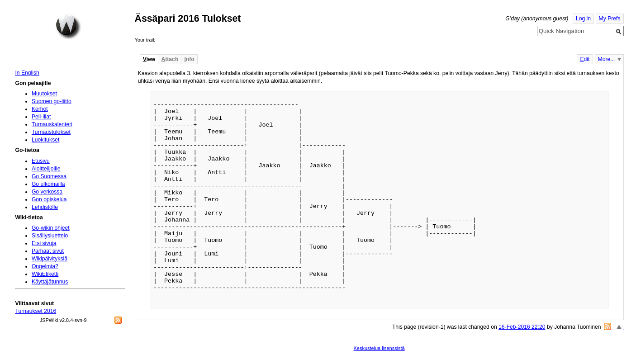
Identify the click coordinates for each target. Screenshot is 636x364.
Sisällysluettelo (50, 236)
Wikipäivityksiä (50, 259)
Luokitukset (46, 140)
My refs (610, 19)
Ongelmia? (45, 266)
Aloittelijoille (46, 169)
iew (149, 59)
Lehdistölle (45, 207)
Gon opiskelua (49, 199)
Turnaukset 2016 (36, 311)
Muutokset (44, 94)
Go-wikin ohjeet (51, 228)
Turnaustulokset (51, 132)
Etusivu (41, 161)
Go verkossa (47, 192)
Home (68, 27)
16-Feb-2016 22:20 (522, 327)
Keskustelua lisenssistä (379, 348)
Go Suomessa (49, 176)
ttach (170, 59)
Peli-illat (41, 117)
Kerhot (40, 109)
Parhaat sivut (48, 251)
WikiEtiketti (45, 274)
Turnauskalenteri (52, 124)
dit (585, 59)
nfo (189, 59)
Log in (583, 19)
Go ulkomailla (48, 184)
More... (607, 59)
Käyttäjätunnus (50, 282)
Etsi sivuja (44, 243)
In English (27, 73)
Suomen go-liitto (52, 101)
